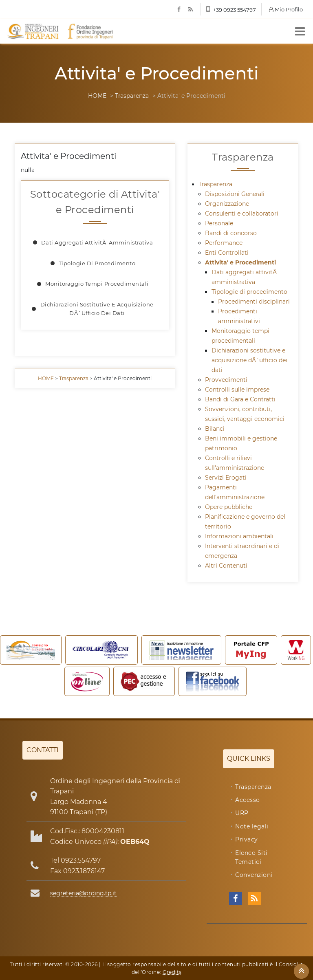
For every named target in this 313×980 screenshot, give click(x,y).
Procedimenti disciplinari (254, 302)
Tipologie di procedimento (97, 263)
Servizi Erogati (226, 478)
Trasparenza (132, 96)
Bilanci (215, 429)
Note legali (252, 826)
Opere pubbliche (229, 507)
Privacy (247, 839)
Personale (219, 223)
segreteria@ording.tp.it (83, 893)
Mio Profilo (286, 9)
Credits (172, 972)
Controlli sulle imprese (237, 390)
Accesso (248, 800)
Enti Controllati (227, 253)
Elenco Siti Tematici (251, 857)
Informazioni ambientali (239, 536)
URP (242, 813)
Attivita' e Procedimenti (240, 262)
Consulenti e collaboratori (242, 214)
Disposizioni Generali (235, 194)
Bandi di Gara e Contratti (240, 399)
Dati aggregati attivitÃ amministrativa (97, 242)
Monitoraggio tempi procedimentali (97, 284)
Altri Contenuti (226, 566)
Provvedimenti (226, 380)
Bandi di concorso (231, 233)
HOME (97, 96)
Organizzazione (227, 204)
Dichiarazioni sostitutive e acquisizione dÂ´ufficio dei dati (97, 309)
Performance (224, 243)
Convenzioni (254, 875)
